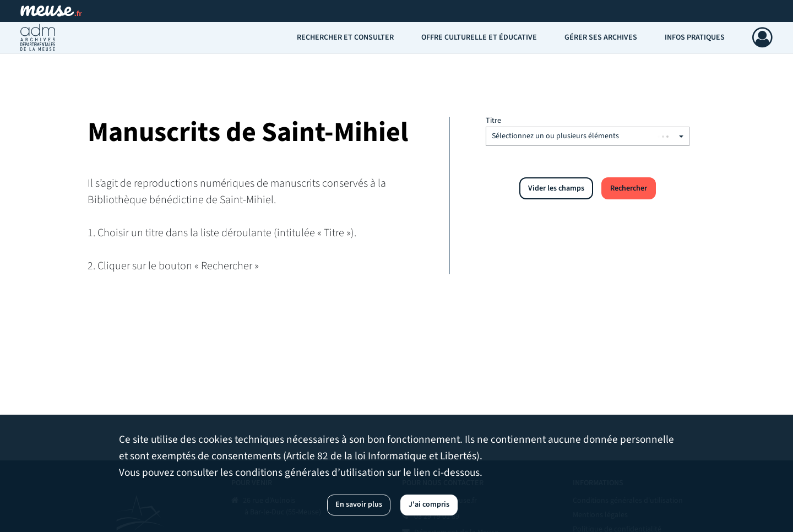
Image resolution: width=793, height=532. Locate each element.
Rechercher (629, 188)
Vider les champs (556, 188)
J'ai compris (429, 504)
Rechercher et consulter (345, 37)
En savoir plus (359, 504)
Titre (493, 121)
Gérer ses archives (601, 37)
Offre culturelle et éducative (479, 37)
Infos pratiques (695, 37)
